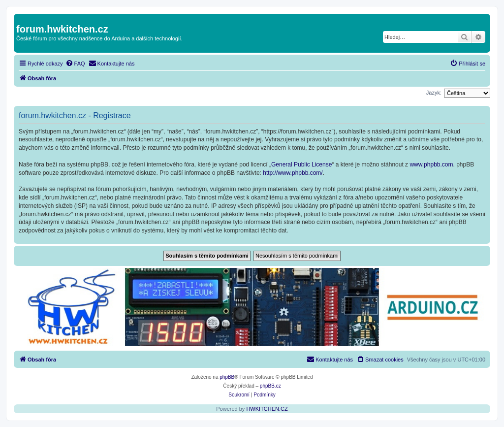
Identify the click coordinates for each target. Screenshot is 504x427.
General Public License (301, 164)
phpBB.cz (270, 386)
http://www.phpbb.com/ (293, 173)
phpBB (227, 377)
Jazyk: (434, 93)
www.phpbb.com (431, 164)
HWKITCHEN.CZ (267, 409)
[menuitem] (75, 64)
